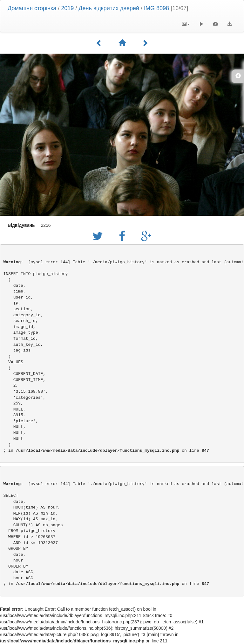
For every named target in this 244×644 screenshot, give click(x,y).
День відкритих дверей (109, 8)
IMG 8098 (156, 8)
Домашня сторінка (32, 8)
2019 (67, 8)
